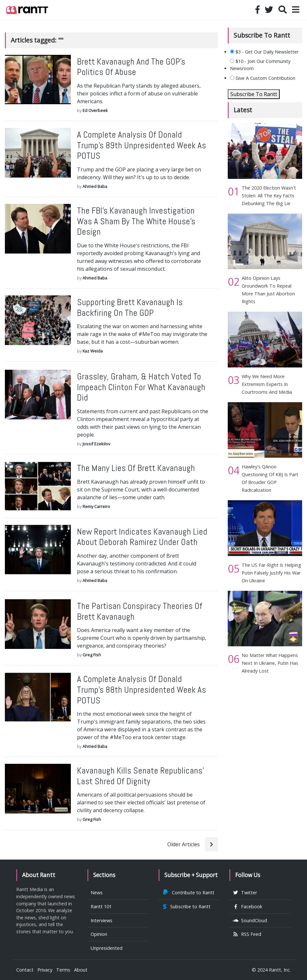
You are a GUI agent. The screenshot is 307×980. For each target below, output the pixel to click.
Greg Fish (92, 655)
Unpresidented (107, 948)
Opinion (99, 934)
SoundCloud (250, 920)
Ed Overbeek (95, 110)
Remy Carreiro (96, 506)
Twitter (245, 893)
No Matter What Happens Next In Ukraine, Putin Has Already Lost (270, 663)
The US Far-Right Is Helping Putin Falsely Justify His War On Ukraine (271, 573)
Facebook (247, 906)
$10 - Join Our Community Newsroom (260, 65)
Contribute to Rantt (188, 893)
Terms (63, 970)
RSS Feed (247, 934)
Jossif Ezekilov (96, 444)
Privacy (45, 970)
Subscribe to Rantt (186, 906)
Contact (25, 970)
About (81, 970)
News (97, 893)
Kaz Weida (93, 351)
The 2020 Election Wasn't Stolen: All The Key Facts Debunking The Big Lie (269, 196)
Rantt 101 (101, 906)
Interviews (102, 920)
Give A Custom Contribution (263, 78)
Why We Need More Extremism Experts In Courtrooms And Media (267, 384)
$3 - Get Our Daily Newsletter (264, 52)
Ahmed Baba (95, 186)
